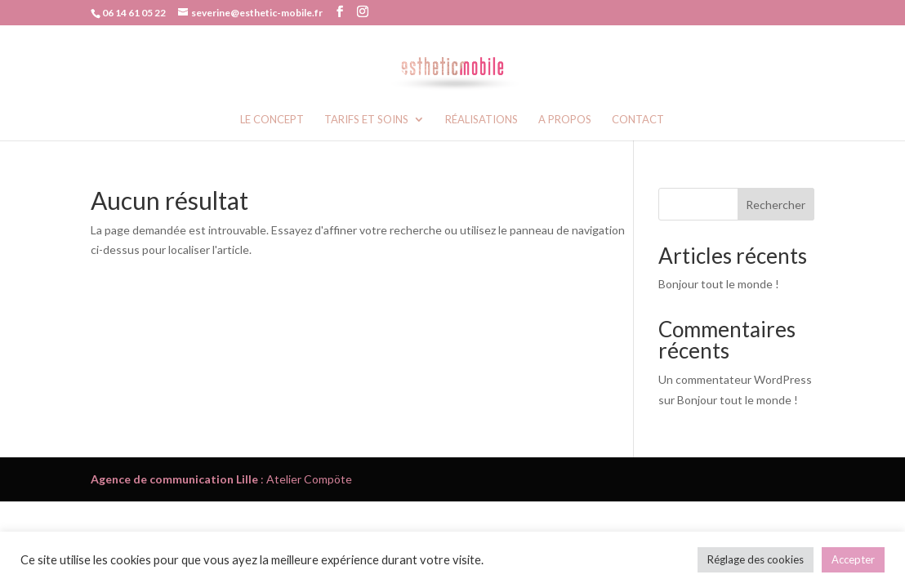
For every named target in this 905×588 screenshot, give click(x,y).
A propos (565, 120)
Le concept (272, 120)
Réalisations (481, 120)
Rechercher (776, 205)
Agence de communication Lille (174, 479)
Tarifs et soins (366, 120)
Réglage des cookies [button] (756, 559)
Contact (638, 120)
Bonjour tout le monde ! (719, 284)
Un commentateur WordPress (735, 379)
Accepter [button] (853, 559)
